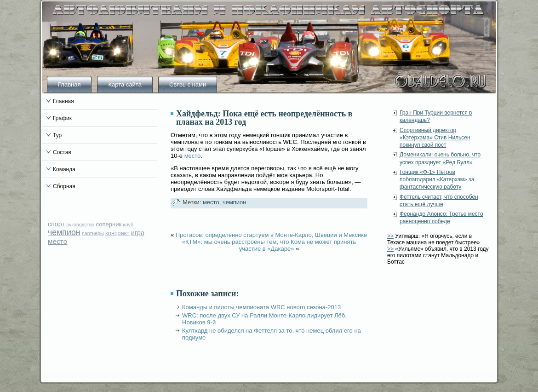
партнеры (93, 233)
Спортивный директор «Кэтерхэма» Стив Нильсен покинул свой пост (435, 138)
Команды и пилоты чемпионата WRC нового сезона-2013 (261, 307)
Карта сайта (125, 84)
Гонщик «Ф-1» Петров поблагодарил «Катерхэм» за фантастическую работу (437, 180)
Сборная (64, 186)
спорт (56, 224)
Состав (62, 152)
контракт (117, 233)
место (57, 241)
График (62, 118)
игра (138, 233)
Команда (64, 169)
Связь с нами (188, 84)
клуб (128, 225)
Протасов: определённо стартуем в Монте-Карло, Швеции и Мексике (271, 235)
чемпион (64, 232)
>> (390, 236)
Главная (69, 84)
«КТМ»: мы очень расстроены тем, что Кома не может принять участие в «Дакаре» (269, 245)
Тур (57, 135)
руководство (80, 225)
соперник (109, 224)
